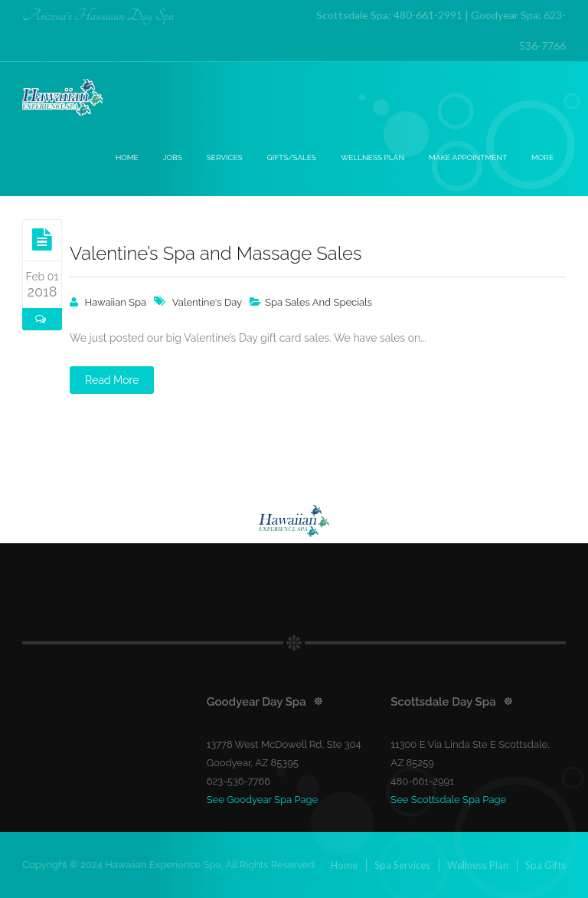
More (542, 157)
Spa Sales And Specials (318, 302)
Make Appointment (468, 157)
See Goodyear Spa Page (263, 800)
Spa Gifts (546, 865)
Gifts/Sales (292, 157)
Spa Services (402, 865)
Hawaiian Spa (116, 302)
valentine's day (207, 302)
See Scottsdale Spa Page (448, 800)
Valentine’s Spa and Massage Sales (216, 253)
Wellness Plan (372, 157)
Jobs (173, 157)
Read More (112, 380)
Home (127, 157)
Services (225, 157)
